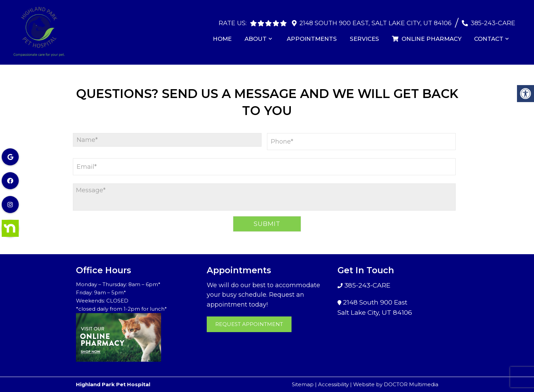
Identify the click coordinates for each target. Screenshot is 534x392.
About (260, 35)
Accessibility (333, 384)
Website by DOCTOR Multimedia (396, 384)
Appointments (316, 35)
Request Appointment (249, 324)
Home (228, 35)
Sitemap (303, 384)
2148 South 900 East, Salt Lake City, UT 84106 (375, 20)
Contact (490, 35)
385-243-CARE (493, 20)
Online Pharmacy (428, 35)
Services (367, 35)
